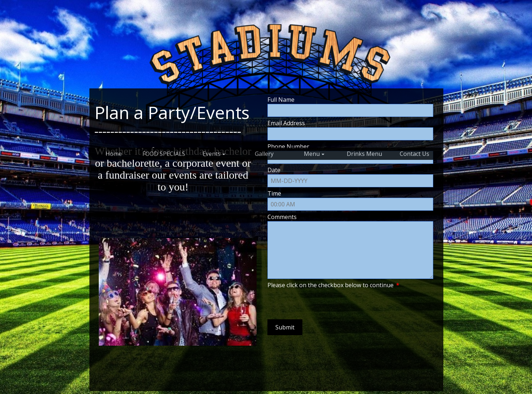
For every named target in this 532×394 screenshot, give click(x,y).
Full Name (281, 100)
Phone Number (288, 146)
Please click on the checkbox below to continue (333, 285)
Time (274, 193)
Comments (282, 217)
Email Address (286, 123)
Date (274, 170)
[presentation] (322, 303)
